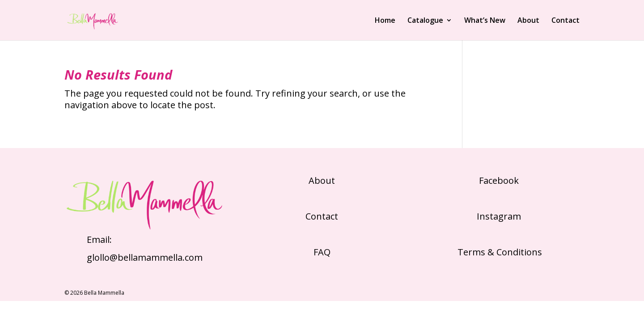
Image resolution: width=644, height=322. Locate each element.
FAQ (322, 252)
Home (385, 21)
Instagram (499, 216)
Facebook (499, 180)
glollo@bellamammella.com (145, 257)
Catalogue (425, 21)
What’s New (485, 21)
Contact (566, 21)
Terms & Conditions (499, 252)
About (528, 21)
